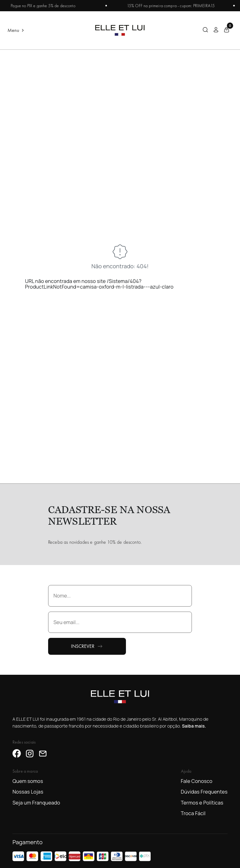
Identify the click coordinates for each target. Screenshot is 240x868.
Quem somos (28, 781)
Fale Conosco (197, 781)
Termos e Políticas (202, 803)
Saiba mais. (194, 726)
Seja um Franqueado (36, 803)
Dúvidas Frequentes (204, 792)
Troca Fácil (193, 813)
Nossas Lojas (28, 792)
